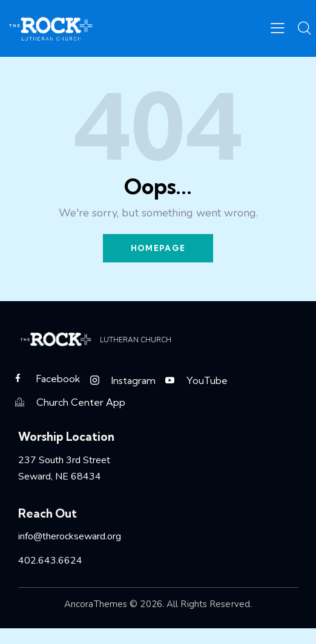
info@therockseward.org (70, 537)
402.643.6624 (50, 561)
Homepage (158, 248)
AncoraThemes (96, 605)
